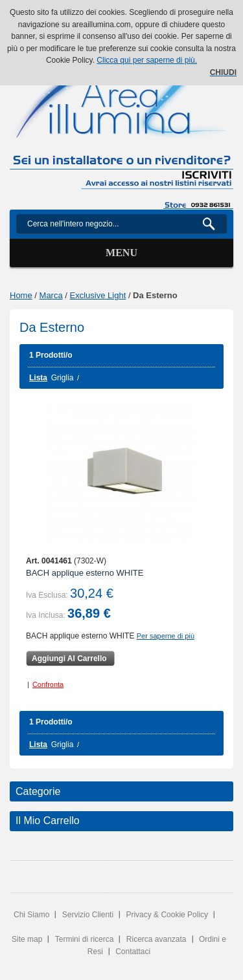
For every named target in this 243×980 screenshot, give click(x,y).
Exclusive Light (98, 295)
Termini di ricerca (85, 939)
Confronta (48, 684)
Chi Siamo (31, 915)
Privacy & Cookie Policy (167, 915)
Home (21, 295)
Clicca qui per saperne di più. (147, 60)
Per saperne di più (166, 636)
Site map (27, 939)
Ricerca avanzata (156, 939)
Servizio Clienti (88, 915)
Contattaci (133, 952)
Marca (51, 295)
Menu (121, 253)
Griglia (63, 378)
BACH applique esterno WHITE (85, 573)
